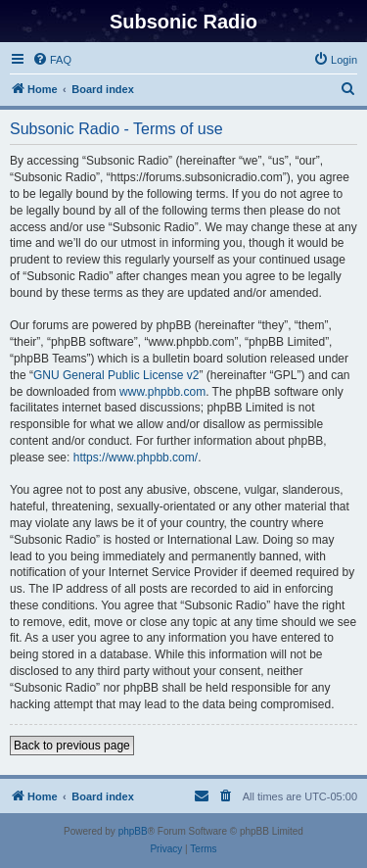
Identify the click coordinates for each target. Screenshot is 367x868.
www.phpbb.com (162, 392)
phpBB (133, 831)
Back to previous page (72, 746)
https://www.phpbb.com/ (136, 458)
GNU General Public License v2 (116, 375)
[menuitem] (52, 60)
